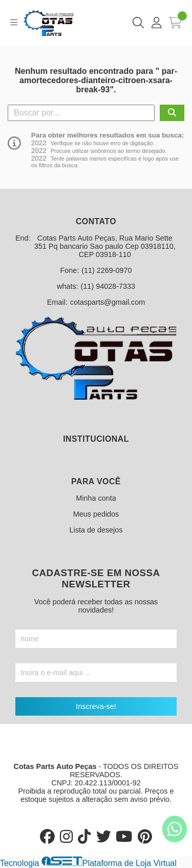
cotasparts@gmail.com (108, 302)
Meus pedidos (96, 514)
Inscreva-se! (96, 706)
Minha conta (96, 498)
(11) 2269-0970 (106, 270)
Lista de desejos (96, 530)
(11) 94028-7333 (108, 286)
